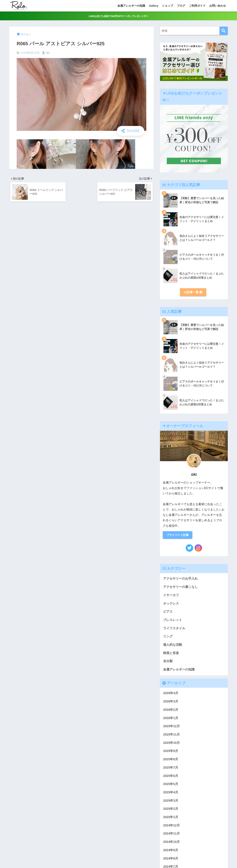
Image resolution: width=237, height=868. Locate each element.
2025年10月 (171, 744)
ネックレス (171, 605)
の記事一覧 (193, 293)
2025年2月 (171, 810)
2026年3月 (171, 703)
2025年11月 (171, 736)
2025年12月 (171, 728)
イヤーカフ (171, 597)
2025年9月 (171, 753)
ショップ (168, 6)
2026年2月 (171, 711)
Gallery (154, 6)
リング (168, 638)
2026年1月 (171, 720)
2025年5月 (171, 786)
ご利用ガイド (197, 6)
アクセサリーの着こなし (180, 588)
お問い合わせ (218, 6)
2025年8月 (171, 761)
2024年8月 (171, 860)
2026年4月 (171, 695)
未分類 (168, 663)
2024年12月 (171, 827)
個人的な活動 (173, 646)
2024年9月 (171, 852)
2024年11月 (171, 835)
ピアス (168, 613)
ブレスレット (173, 621)
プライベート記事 (178, 536)
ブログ (181, 6)
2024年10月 (171, 843)
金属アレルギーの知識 (131, 6)
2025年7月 (171, 769)
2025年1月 (171, 819)
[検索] (224, 32)
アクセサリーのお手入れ (180, 580)
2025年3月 (171, 802)
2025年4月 (171, 794)
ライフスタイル (174, 630)
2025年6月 (171, 777)
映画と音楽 (171, 655)
